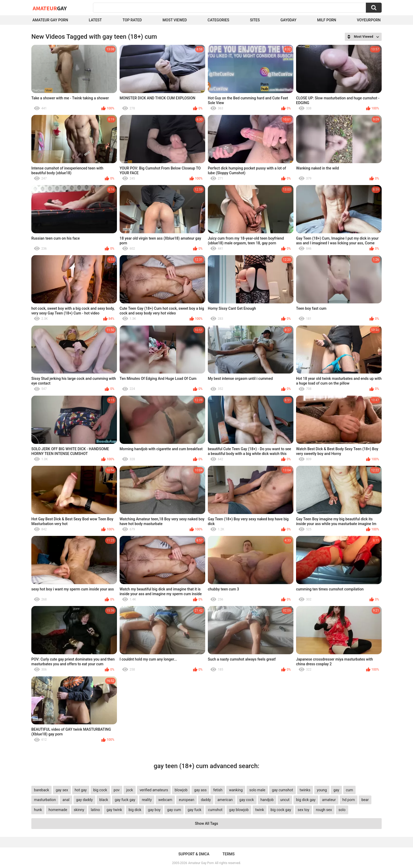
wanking (236, 790)
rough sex (324, 810)
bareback (41, 790)
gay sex (62, 790)
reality (147, 800)
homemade (58, 810)
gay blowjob (239, 810)
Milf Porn (327, 20)
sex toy (303, 810)
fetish (218, 790)
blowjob (181, 790)
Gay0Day (289, 20)
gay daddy (84, 800)
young (322, 790)
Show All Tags (206, 823)
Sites (255, 20)
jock (130, 790)
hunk (38, 810)
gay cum (174, 810)
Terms (229, 854)
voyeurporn (369, 20)
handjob (267, 800)
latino (95, 810)
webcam (165, 800)
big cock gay (281, 810)
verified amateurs (154, 790)
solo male (257, 790)
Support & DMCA (194, 854)
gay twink (114, 810)
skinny (79, 810)
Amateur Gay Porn (50, 20)
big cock (100, 790)
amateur (329, 800)
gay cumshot (282, 790)
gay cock (247, 800)
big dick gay (306, 800)
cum (349, 790)
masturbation (45, 800)
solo (342, 810)
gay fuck (194, 810)
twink (260, 810)
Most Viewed (175, 20)
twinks (305, 790)
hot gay (81, 790)
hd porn (349, 800)
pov (117, 790)
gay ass (200, 790)
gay (336, 790)
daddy (206, 800)
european (186, 800)
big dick (135, 810)
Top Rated (132, 20)
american (225, 800)
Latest (95, 20)
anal (66, 800)
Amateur (50, 8)
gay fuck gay (125, 800)
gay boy (154, 810)
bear (365, 800)
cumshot (215, 810)
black (104, 800)
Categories (218, 20)
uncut (285, 800)
